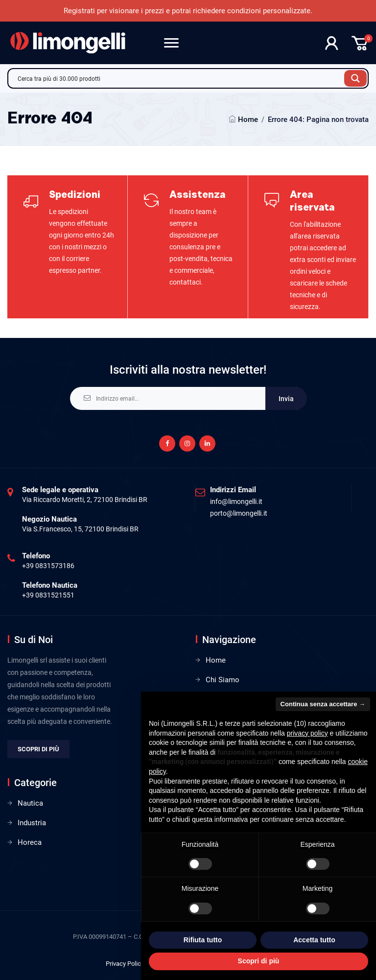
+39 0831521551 (48, 595)
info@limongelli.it (236, 502)
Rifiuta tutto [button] (203, 940)
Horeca (30, 842)
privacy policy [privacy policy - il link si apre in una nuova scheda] (307, 733)
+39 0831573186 (48, 566)
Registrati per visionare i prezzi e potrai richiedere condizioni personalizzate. (188, 11)
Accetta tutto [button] (314, 940)
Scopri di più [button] (259, 961)
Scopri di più (38, 749)
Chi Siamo (223, 680)
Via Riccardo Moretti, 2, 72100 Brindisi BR (85, 500)
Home (248, 120)
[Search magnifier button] (355, 78)
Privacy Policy (125, 964)
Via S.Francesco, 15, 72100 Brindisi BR (80, 529)
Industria (32, 823)
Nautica (30, 803)
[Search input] (179, 78)
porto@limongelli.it (239, 513)
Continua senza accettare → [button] (323, 704)
